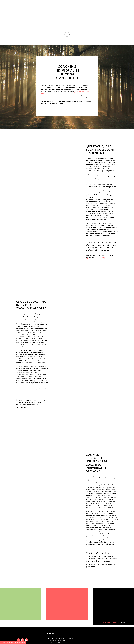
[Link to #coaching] (101, 264)
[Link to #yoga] (67, 109)
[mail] (26, 640)
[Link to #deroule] (32, 417)
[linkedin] (22, 640)
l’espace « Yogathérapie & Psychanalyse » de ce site (101, 258)
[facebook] (18, 640)
